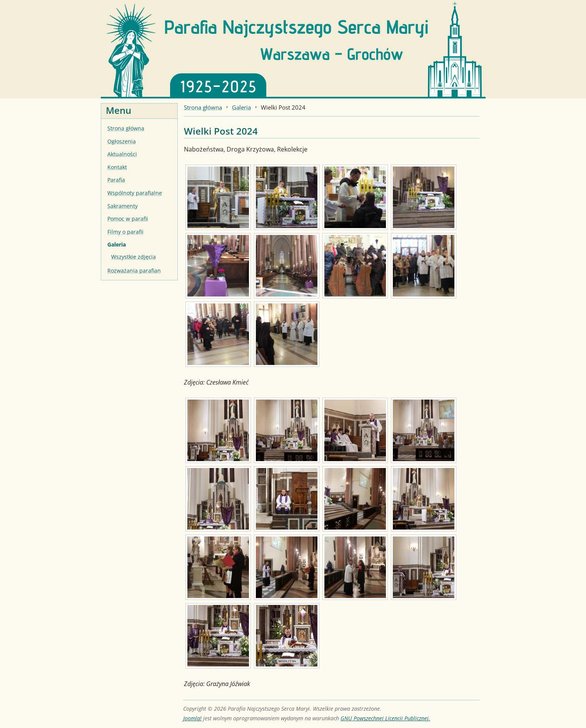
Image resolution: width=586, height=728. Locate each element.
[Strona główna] (293, 48)
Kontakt (117, 167)
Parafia (116, 180)
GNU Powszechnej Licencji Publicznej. (385, 718)
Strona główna (126, 128)
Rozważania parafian (134, 271)
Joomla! (192, 718)
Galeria (117, 244)
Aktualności (122, 154)
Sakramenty (123, 206)
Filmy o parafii (125, 232)
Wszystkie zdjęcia (134, 257)
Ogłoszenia (122, 141)
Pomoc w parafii (128, 219)
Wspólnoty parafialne (135, 193)
